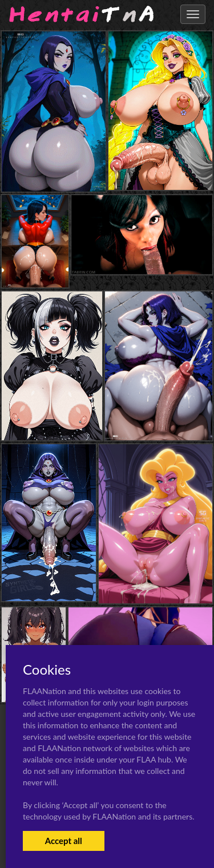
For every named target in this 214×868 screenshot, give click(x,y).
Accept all (64, 841)
